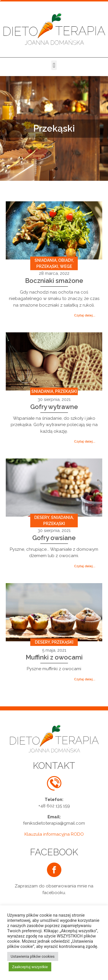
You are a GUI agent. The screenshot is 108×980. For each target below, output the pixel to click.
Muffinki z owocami (54, 657)
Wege (66, 266)
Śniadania (46, 260)
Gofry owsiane (54, 538)
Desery (42, 517)
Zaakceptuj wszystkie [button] (30, 967)
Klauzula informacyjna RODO (54, 834)
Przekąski (47, 266)
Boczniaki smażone (54, 281)
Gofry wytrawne (54, 407)
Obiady (66, 260)
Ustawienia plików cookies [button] (33, 956)
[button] (54, 65)
